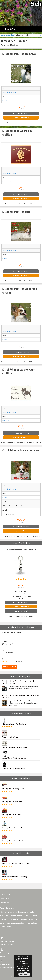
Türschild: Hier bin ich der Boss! (21, 450)
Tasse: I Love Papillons (10, 737)
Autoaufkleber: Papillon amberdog (14, 758)
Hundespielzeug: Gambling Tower (14, 828)
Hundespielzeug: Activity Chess (13, 789)
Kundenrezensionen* (21, 611)
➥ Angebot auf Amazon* (21, 118)
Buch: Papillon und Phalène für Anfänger (16, 864)
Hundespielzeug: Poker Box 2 (12, 841)
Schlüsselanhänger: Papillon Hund (21, 549)
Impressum (4, 899)
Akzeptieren (24, 974)
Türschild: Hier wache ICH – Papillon (14, 748)
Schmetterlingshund (8, 35)
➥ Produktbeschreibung (21, 113)
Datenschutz (5, 902)
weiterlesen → (14, 691)
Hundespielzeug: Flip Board (11, 815)
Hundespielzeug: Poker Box (12, 802)
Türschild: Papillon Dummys (19, 54)
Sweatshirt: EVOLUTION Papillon (13, 769)
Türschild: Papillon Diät (16, 212)
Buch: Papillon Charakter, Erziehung (14, 877)
